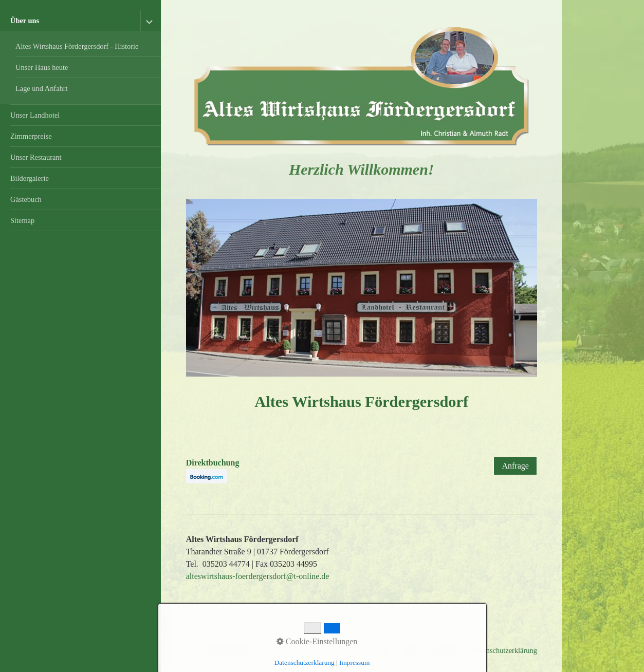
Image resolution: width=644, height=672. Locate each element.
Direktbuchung (213, 463)
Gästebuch (26, 199)
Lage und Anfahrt (42, 88)
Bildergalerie (30, 178)
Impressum (449, 650)
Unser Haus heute (42, 67)
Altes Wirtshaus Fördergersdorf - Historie (77, 46)
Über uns (25, 21)
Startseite (381, 650)
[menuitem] (80, 58)
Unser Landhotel (35, 115)
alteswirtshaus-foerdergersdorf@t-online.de (258, 576)
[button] (515, 466)
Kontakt (413, 650)
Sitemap (22, 220)
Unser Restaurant (36, 157)
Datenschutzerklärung (505, 650)
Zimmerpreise (31, 136)
